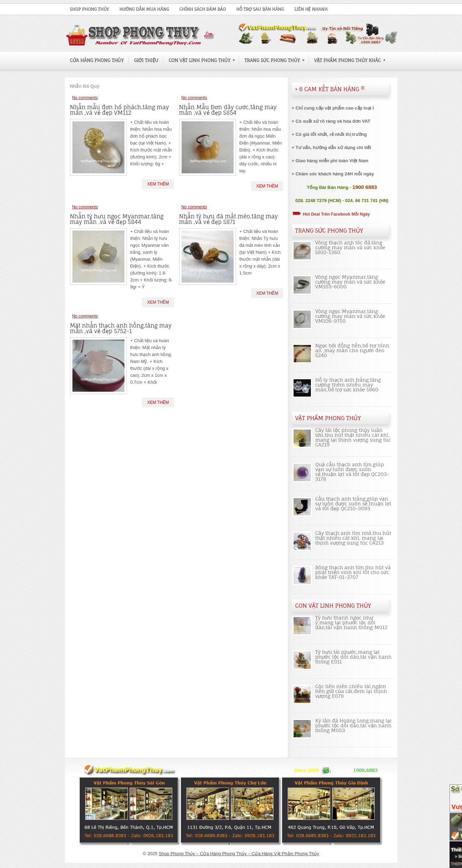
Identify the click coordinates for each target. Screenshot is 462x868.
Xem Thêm (158, 184)
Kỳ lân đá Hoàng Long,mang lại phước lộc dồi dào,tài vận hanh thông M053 (354, 725)
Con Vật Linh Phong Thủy (204, 57)
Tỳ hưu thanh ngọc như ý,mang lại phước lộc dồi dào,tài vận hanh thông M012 (351, 622)
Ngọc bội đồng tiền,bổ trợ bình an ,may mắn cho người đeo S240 (352, 350)
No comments (85, 98)
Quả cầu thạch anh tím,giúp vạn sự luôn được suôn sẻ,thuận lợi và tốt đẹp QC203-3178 (352, 472)
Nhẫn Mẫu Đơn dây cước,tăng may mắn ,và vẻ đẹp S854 (228, 110)
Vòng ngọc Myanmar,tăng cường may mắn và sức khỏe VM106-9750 (351, 316)
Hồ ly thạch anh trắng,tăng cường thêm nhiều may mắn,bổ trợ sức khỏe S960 (348, 385)
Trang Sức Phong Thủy (277, 57)
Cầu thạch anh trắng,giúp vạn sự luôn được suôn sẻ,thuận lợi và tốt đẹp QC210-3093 (354, 504)
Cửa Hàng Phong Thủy (97, 60)
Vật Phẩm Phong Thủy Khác (352, 57)
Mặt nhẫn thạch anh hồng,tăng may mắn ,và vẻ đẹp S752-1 (121, 328)
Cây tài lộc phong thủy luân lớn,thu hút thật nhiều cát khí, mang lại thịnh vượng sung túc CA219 (353, 437)
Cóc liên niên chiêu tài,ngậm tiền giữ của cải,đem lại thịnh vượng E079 (351, 691)
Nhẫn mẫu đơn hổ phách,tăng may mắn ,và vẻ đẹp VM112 (120, 110)
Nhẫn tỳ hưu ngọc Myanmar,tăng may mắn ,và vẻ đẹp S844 (117, 219)
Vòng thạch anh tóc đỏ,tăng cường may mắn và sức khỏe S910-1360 (351, 247)
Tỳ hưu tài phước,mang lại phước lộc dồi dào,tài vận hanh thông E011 (354, 657)
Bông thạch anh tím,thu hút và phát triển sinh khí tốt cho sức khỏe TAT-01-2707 (353, 572)
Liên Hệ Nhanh (311, 9)
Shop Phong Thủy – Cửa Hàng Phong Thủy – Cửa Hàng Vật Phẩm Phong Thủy (239, 854)
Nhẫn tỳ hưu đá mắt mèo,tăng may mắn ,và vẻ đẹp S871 (229, 219)
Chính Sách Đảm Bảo (203, 9)
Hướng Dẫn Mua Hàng (144, 9)
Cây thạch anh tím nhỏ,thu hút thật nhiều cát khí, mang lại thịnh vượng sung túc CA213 (353, 538)
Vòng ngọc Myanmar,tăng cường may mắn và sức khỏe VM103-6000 (351, 282)
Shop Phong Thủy (90, 9)
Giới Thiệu (146, 60)
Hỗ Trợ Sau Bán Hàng (260, 9)
